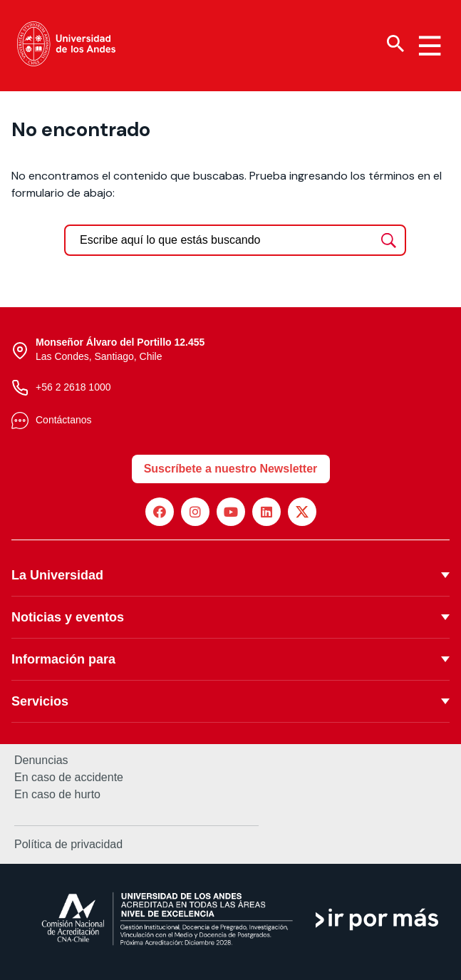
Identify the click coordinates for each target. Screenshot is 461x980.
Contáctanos (64, 420)
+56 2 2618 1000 (73, 387)
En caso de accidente (69, 778)
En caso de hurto (57, 795)
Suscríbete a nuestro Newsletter (231, 469)
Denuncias (41, 760)
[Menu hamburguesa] (430, 46)
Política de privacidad (68, 844)
